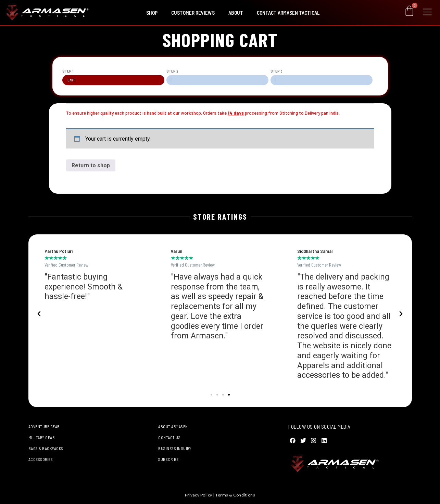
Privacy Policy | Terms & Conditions (220, 495)
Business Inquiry (175, 448)
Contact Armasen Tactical (288, 13)
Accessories (41, 459)
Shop (152, 13)
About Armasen (173, 426)
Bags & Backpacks (46, 448)
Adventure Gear (44, 426)
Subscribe (168, 459)
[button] (39, 314)
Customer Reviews (193, 13)
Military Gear (42, 437)
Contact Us (169, 437)
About (236, 13)
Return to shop (91, 165)
